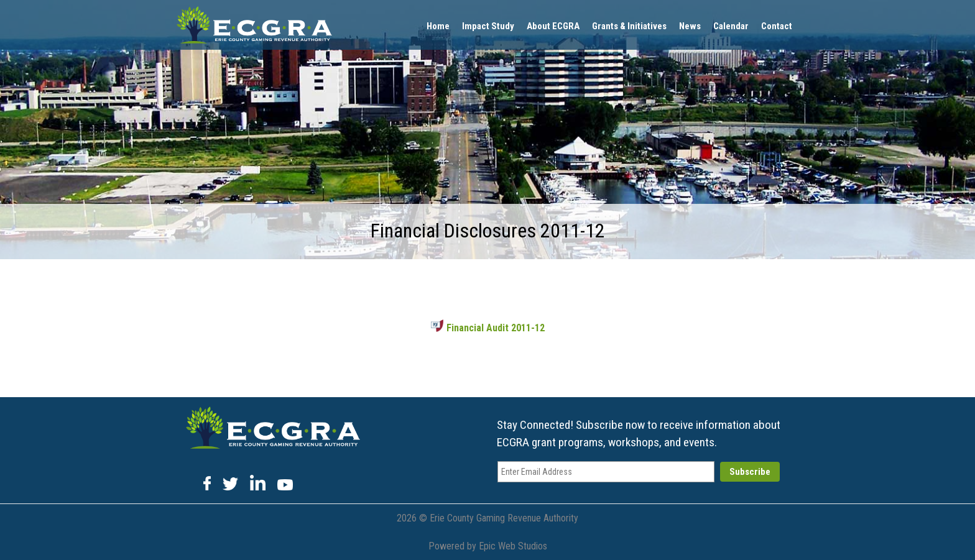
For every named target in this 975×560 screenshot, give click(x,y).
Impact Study (488, 26)
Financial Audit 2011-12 (488, 328)
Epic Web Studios (513, 546)
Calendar (731, 26)
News (690, 26)
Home (438, 26)
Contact (777, 26)
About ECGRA (553, 26)
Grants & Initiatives (629, 26)
